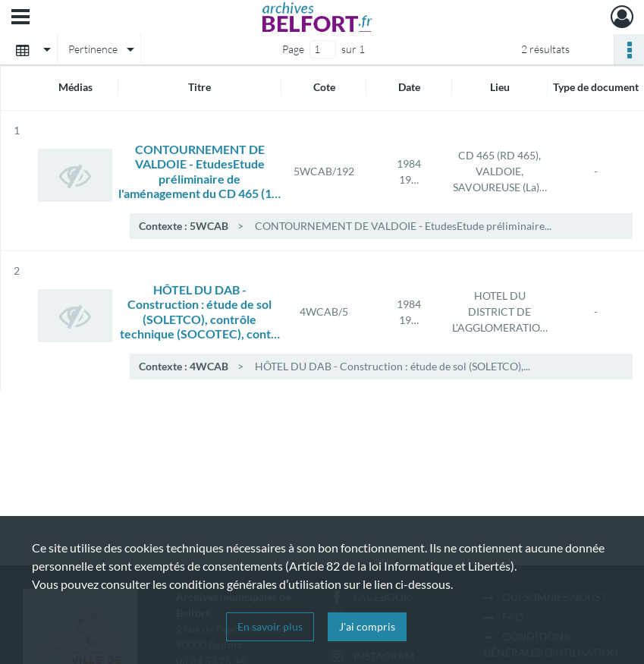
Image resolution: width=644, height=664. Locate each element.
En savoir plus (270, 626)
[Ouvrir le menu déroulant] (20, 18)
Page (293, 49)
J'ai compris (367, 626)
